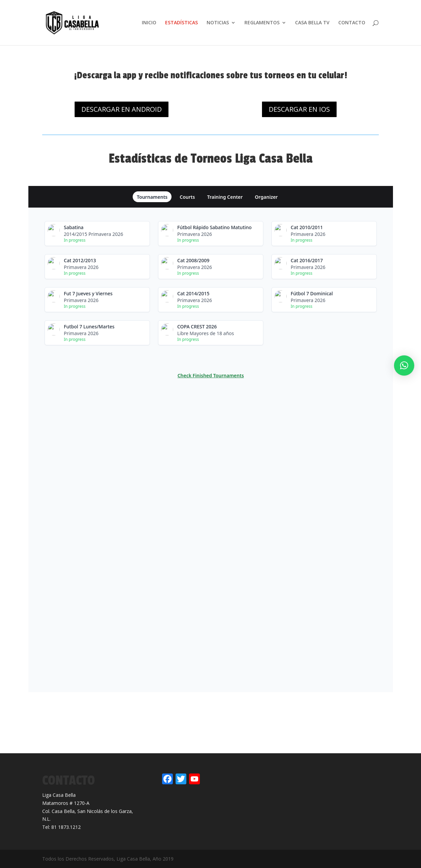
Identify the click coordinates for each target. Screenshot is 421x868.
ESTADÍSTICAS (181, 23)
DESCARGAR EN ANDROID (122, 109)
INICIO (149, 23)
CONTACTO (352, 23)
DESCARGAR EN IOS (299, 109)
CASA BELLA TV (312, 23)
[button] (404, 365)
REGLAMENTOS (262, 23)
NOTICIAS (218, 23)
